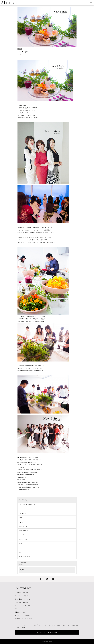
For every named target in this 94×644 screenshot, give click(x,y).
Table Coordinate (24, 556)
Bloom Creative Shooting (27, 505)
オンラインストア (24, 619)
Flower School (23, 539)
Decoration (22, 509)
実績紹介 (22, 602)
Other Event (23, 535)
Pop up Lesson (24, 522)
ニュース (21, 609)
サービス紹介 (24, 599)
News (20, 548)
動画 (20, 612)
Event (21, 518)
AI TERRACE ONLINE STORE (47, 632)
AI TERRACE (9, 3)
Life (20, 552)
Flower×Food (23, 526)
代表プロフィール (25, 596)
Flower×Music (23, 531)
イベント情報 (23, 606)
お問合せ (23, 615)
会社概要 (22, 593)
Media (21, 544)
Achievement (23, 513)
